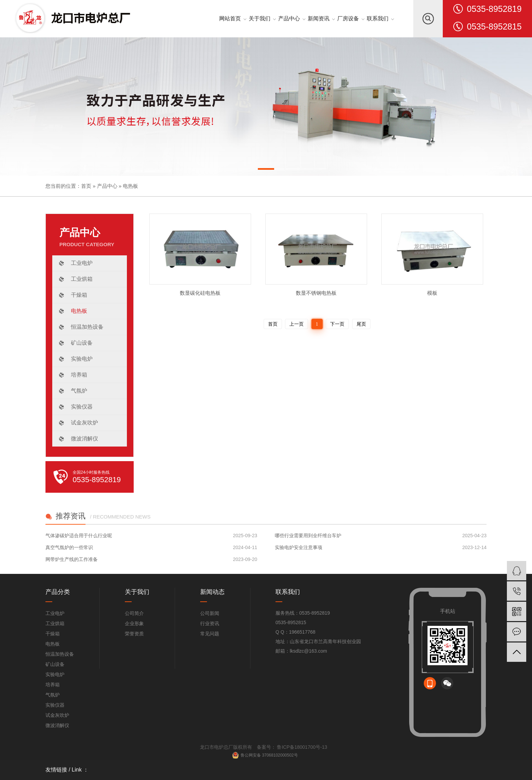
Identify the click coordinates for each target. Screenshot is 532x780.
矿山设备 (82, 343)
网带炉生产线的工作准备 (72, 559)
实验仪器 (82, 407)
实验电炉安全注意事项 (299, 547)
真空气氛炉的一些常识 (69, 547)
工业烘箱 (82, 279)
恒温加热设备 (87, 327)
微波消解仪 (84, 439)
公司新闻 (210, 613)
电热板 (130, 186)
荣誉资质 (134, 634)
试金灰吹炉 (84, 423)
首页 (86, 186)
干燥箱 (79, 295)
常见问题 (210, 634)
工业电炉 (82, 263)
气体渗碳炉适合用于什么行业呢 (79, 536)
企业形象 (134, 623)
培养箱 (79, 375)
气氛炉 (79, 391)
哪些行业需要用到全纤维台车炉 (308, 536)
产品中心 (107, 186)
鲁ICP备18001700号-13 (302, 747)
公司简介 (134, 613)
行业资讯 (210, 623)
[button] (266, 170)
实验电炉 (82, 359)
